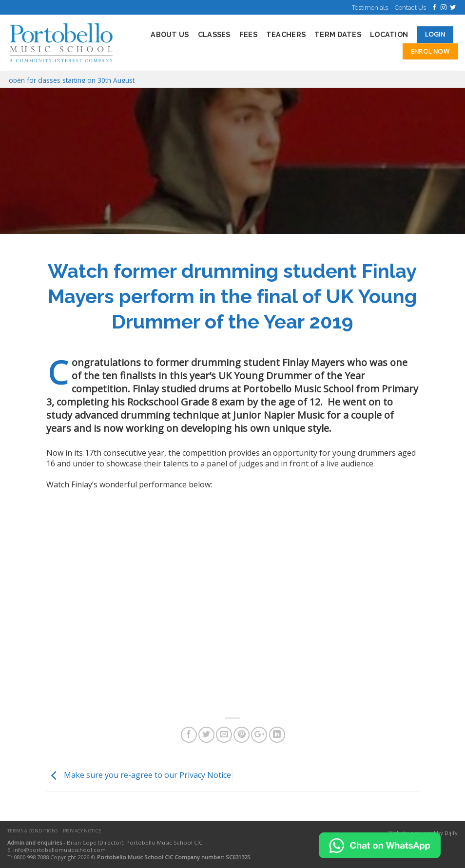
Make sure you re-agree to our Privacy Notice (139, 775)
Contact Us (410, 8)
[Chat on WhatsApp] (380, 845)
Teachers (286, 34)
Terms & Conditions (33, 831)
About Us (170, 34)
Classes (214, 34)
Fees (248, 34)
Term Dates (338, 34)
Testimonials (370, 8)
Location (389, 34)
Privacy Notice (82, 831)
